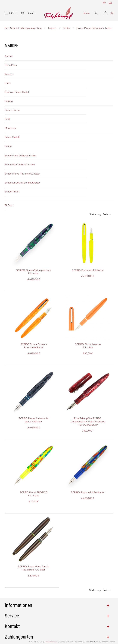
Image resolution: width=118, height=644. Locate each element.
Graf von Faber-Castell (17, 92)
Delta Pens (11, 65)
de (110, 3)
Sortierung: (95, 214)
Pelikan (9, 101)
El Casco (9, 205)
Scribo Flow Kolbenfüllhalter (21, 156)
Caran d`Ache (12, 110)
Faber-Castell (12, 137)
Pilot (7, 119)
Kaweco (9, 74)
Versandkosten (51, 642)
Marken (52, 28)
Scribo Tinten (12, 192)
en (104, 3)
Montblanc (11, 128)
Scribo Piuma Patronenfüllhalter (94, 28)
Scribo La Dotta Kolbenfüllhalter (22, 183)
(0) (107, 13)
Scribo (66, 28)
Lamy (8, 83)
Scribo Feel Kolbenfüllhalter (20, 165)
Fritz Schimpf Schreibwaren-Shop (23, 28)
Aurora (9, 56)
